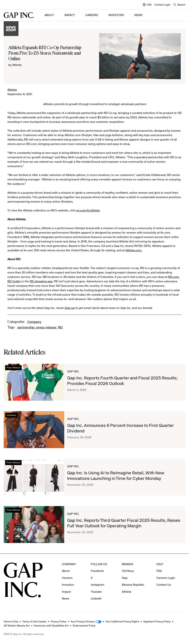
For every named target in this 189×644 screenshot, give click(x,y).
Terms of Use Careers (34, 621)
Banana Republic (133, 585)
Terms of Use (11, 621)
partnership (26, 327)
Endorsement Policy (84, 625)
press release (46, 327)
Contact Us (164, 585)
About (49, 15)
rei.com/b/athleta (88, 210)
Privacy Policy (59, 621)
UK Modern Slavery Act (17, 625)
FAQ (159, 571)
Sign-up (69, 308)
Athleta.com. (134, 250)
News (138, 15)
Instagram (98, 585)
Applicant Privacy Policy (157, 621)
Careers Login (162, 5)
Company (34, 322)
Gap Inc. (73, 371)
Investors (116, 15)
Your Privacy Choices (83, 621)
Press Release (13, 368)
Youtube (96, 592)
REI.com (173, 277)
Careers (92, 15)
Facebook (97, 571)
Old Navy (128, 571)
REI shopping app (41, 281)
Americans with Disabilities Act (51, 625)
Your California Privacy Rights (122, 621)
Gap (125, 578)
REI (60, 327)
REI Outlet (14, 281)
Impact (70, 15)
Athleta (12, 90)
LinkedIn (96, 598)
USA (147, 5)
